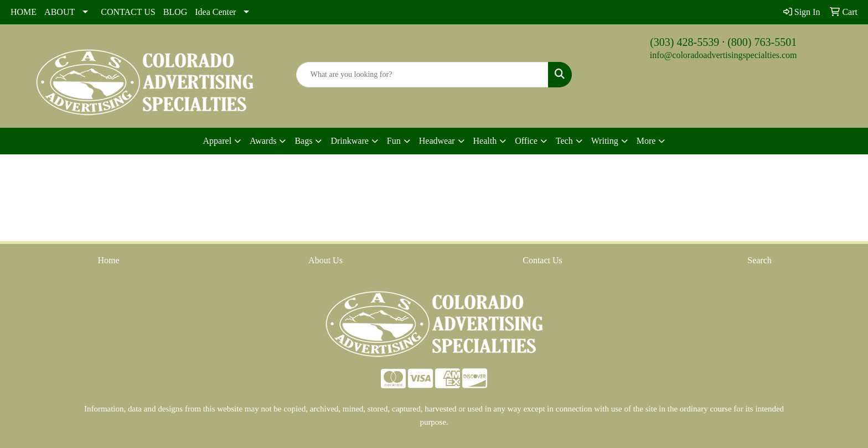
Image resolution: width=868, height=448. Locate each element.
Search (759, 260)
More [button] (646, 141)
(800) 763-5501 (762, 42)
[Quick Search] (423, 75)
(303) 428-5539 (684, 42)
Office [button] (526, 141)
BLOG (175, 12)
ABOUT (60, 12)
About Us (325, 260)
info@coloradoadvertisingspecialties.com (724, 55)
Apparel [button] (218, 141)
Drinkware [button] (349, 141)
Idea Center (215, 12)
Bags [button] (303, 141)
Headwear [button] (437, 141)
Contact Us (542, 260)
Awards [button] (263, 141)
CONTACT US (128, 12)
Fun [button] (394, 141)
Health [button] (485, 141)
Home (108, 260)
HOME (24, 12)
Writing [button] (605, 141)
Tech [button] (564, 141)
